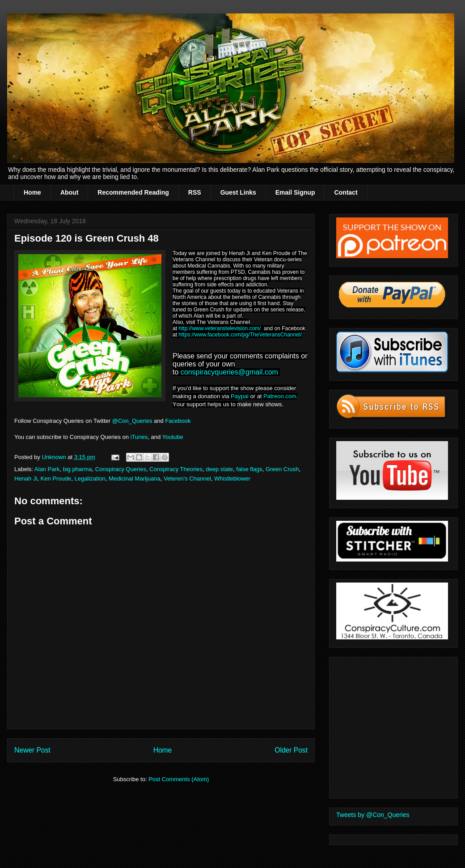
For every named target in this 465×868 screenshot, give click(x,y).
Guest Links (238, 192)
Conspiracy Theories (176, 469)
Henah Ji (26, 479)
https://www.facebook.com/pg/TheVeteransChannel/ (240, 335)
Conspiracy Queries (121, 469)
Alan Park (47, 469)
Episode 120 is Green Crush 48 (87, 238)
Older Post (291, 750)
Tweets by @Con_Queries (373, 815)
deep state (219, 469)
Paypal (240, 396)
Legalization (90, 479)
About (69, 192)
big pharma (77, 469)
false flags (249, 469)
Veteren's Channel (187, 479)
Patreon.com (280, 396)
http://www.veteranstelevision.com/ (220, 328)
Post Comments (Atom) (179, 779)
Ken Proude (56, 479)
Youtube (173, 437)
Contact (346, 192)
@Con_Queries (132, 421)
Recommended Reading (133, 192)
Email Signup (295, 192)
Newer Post (32, 750)
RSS (195, 192)
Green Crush (282, 469)
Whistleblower (232, 479)
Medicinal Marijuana (135, 479)
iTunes (139, 437)
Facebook (179, 421)
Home (32, 192)
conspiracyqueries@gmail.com (229, 372)
